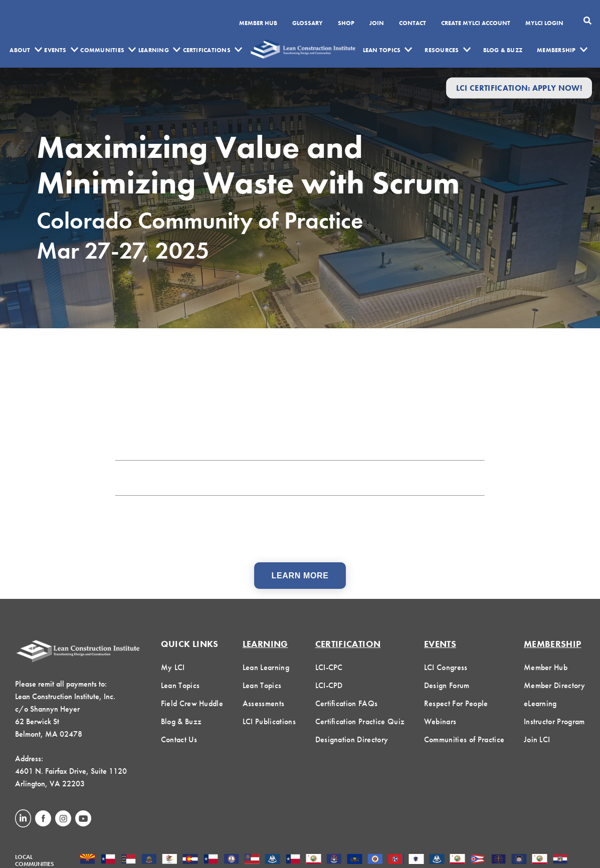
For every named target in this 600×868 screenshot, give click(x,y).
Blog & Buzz (503, 50)
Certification (348, 644)
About (20, 50)
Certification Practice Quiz (360, 721)
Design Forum (447, 685)
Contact (413, 24)
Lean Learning (266, 667)
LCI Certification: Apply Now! (519, 88)
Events (55, 50)
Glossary (308, 24)
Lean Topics (382, 50)
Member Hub (258, 24)
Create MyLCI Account (476, 24)
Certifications (207, 50)
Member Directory (554, 685)
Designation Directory (352, 739)
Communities (102, 50)
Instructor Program (554, 721)
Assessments (264, 703)
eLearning (540, 703)
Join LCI (537, 739)
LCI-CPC (329, 667)
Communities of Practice (464, 739)
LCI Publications (269, 721)
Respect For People (456, 703)
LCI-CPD (329, 685)
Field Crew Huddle (192, 703)
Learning (154, 50)
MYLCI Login (544, 24)
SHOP (346, 24)
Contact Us (179, 739)
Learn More (300, 576)
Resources (442, 50)
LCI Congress (446, 667)
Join (377, 24)
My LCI (173, 667)
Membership (556, 50)
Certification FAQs (347, 703)
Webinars (440, 721)
